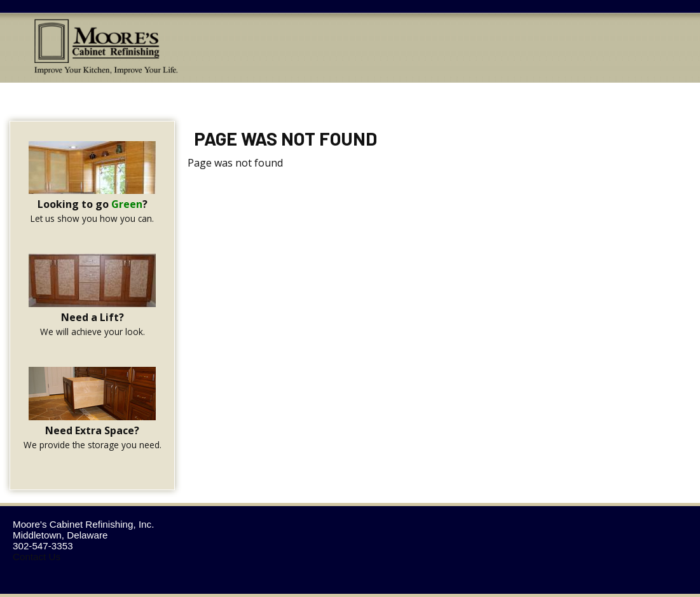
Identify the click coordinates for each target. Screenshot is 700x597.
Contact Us (37, 557)
